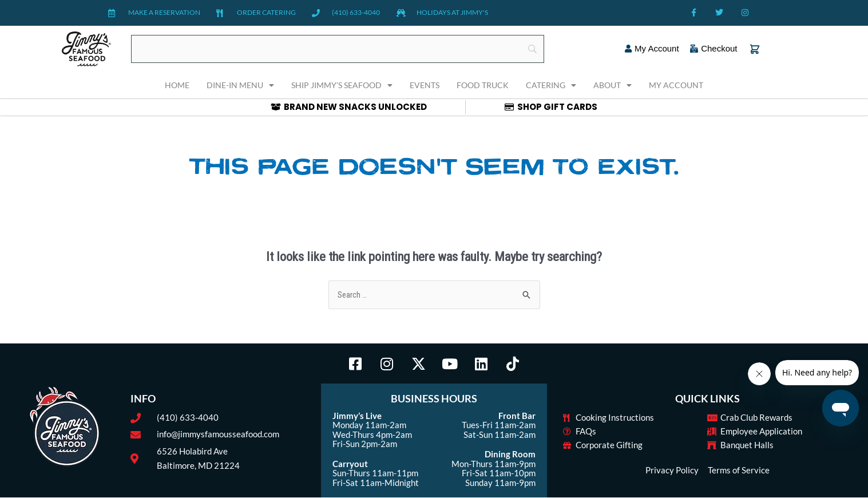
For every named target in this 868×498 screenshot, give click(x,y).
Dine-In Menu (240, 85)
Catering (551, 85)
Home (177, 85)
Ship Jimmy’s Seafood (342, 85)
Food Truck (483, 85)
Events (425, 85)
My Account (676, 85)
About (613, 85)
